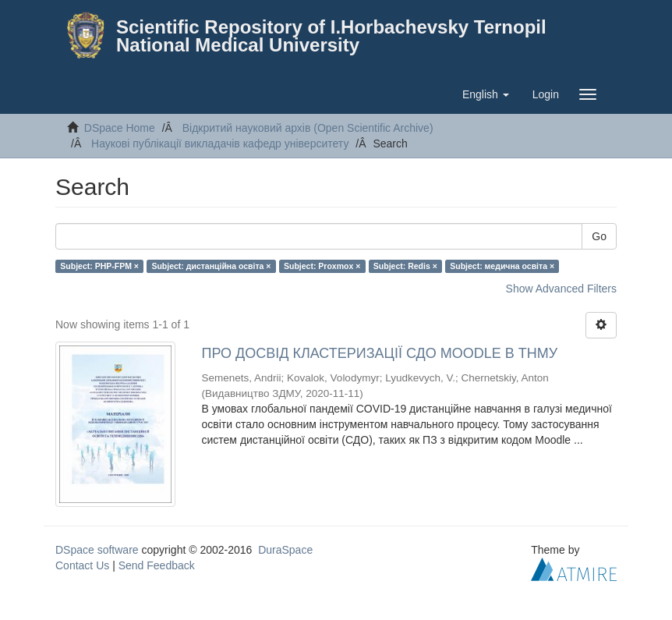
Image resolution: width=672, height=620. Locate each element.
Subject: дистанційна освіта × (211, 266)
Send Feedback (157, 565)
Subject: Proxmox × (322, 266)
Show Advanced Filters (561, 289)
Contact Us (82, 565)
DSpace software (97, 550)
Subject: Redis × (405, 266)
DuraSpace (285, 550)
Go (599, 236)
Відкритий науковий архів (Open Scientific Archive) (308, 128)
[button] (486, 94)
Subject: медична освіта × (502, 266)
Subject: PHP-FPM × (99, 266)
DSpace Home (120, 128)
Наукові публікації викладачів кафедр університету (220, 143)
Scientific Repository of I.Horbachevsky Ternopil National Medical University (331, 36)
